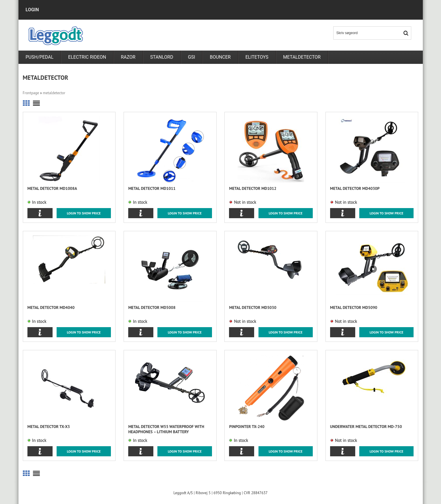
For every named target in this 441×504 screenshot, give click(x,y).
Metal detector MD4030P (355, 188)
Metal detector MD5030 (253, 307)
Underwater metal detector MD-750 (366, 427)
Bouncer (220, 57)
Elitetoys (257, 57)
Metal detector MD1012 (253, 188)
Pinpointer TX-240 (247, 427)
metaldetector (302, 57)
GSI (192, 57)
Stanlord (162, 57)
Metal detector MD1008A (52, 188)
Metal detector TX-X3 (49, 427)
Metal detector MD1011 (152, 188)
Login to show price (84, 213)
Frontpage (31, 93)
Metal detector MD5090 (354, 307)
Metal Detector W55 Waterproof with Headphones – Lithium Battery (166, 429)
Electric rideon (87, 57)
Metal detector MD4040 (51, 307)
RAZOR (128, 57)
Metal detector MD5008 (152, 307)
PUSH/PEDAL (40, 57)
